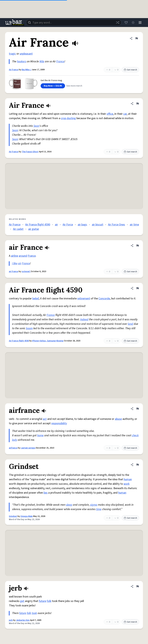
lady (15, 440)
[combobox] (74, 23)
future (43, 601)
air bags (82, 225)
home (40, 435)
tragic (12, 54)
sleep (69, 505)
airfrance (13, 448)
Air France (14, 70)
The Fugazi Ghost (30, 152)
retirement (84, 299)
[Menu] (140, 23)
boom (29, 328)
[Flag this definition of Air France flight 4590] (138, 288)
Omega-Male (27, 516)
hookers (22, 61)
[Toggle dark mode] (133, 23)
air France (14, 271)
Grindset (13, 516)
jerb (11, 620)
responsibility (59, 423)
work (127, 484)
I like (15, 263)
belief (36, 299)
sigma (94, 505)
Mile (42, 61)
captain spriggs (28, 448)
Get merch (130, 70)
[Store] (126, 23)
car (125, 114)
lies (46, 493)
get (22, 601)
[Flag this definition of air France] (138, 246)
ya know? (26, 271)
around (23, 256)
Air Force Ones (117, 225)
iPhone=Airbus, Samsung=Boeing (48, 341)
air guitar (34, 229)
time (99, 509)
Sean (36, 126)
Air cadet (18, 229)
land (130, 324)
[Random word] (118, 23)
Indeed (84, 319)
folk (49, 601)
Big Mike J (26, 70)
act (45, 419)
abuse (118, 419)
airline (15, 256)
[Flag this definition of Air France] (137, 38)
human (128, 479)
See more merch (74, 86)
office (110, 114)
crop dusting (68, 118)
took (34, 613)
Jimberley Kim (23, 620)
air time (134, 225)
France (60, 61)
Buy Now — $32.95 (53, 86)
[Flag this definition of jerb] (138, 586)
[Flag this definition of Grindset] (138, 465)
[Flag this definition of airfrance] (138, 409)
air (56, 225)
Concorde (104, 299)
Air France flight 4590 (38, 225)
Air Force (68, 225)
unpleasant (26, 54)
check (135, 435)
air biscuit (98, 225)
